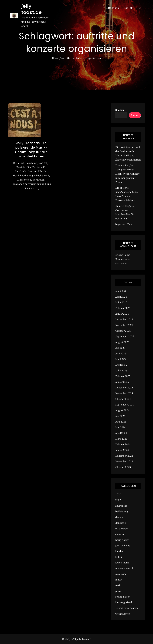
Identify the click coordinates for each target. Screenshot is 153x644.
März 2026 (121, 302)
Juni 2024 (121, 422)
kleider (119, 551)
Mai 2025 (121, 359)
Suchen (120, 110)
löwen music (122, 563)
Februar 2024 (123, 444)
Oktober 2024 (123, 399)
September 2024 (125, 405)
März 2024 (121, 439)
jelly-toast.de (32, 9)
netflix (119, 585)
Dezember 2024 (124, 388)
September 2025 (125, 336)
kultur (119, 557)
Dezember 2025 (124, 319)
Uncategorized (124, 602)
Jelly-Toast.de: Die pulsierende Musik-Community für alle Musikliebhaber (31, 150)
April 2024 (121, 433)
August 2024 (122, 410)
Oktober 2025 (123, 331)
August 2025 (122, 342)
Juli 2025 (120, 348)
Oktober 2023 (123, 467)
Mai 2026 (121, 291)
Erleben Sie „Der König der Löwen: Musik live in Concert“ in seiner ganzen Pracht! (128, 174)
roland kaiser (123, 597)
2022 (118, 500)
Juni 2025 (121, 353)
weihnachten (123, 614)
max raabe (121, 574)
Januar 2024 (122, 450)
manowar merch (124, 568)
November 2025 (124, 325)
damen (119, 517)
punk (118, 591)
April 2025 (121, 365)
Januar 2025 (122, 382)
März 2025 (121, 370)
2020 (118, 494)
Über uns (113, 8)
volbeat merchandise (127, 608)
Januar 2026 (122, 314)
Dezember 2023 (124, 456)
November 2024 (124, 393)
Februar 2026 (123, 308)
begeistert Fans (124, 224)
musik (119, 580)
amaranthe (121, 506)
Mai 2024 (121, 427)
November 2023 (124, 461)
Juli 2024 (120, 416)
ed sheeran (122, 528)
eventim (120, 534)
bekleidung (122, 511)
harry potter (122, 540)
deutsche (121, 523)
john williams (123, 546)
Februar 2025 (123, 376)
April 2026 (121, 297)
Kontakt (129, 8)
